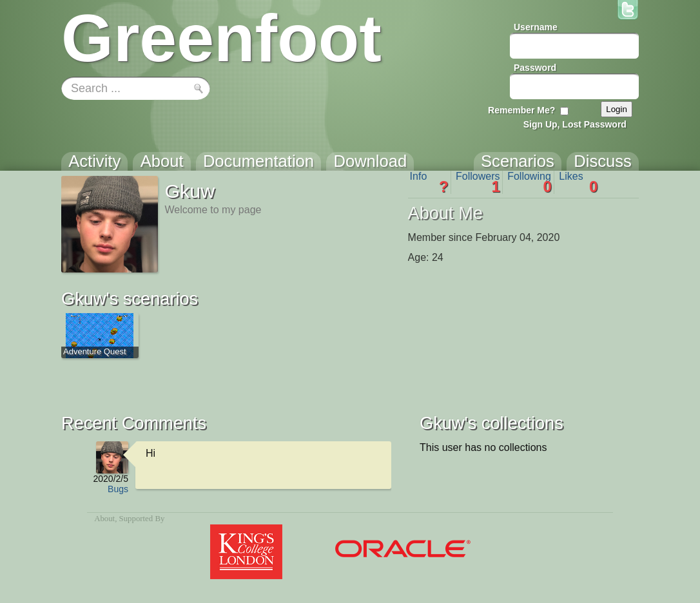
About (104, 519)
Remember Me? (521, 110)
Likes (578, 182)
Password (535, 68)
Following (530, 182)
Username (536, 27)
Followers (478, 182)
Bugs (118, 489)
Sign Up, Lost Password (575, 124)
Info (429, 182)
